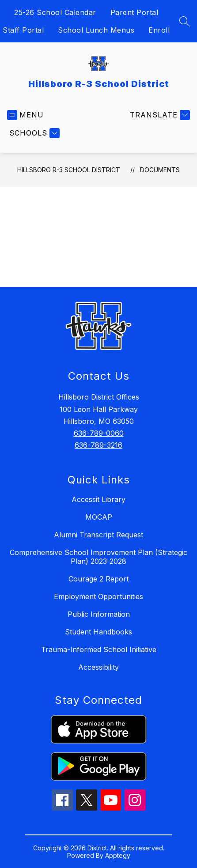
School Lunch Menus (96, 30)
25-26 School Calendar (55, 12)
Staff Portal (23, 30)
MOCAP (99, 517)
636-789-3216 (98, 445)
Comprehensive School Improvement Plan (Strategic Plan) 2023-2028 (98, 557)
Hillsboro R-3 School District (69, 170)
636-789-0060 (99, 433)
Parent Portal (134, 12)
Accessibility (98, 667)
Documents (160, 170)
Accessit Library (98, 499)
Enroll (159, 30)
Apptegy (118, 855)
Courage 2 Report (98, 579)
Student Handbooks (98, 632)
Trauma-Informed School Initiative (99, 649)
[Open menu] (25, 115)
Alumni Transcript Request (98, 535)
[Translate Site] (159, 115)
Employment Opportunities (98, 596)
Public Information (99, 614)
